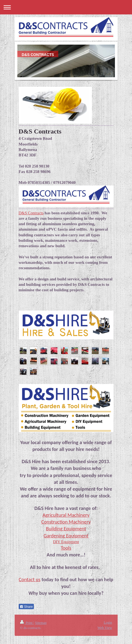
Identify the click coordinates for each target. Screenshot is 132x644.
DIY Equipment (66, 542)
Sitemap (41, 623)
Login (108, 622)
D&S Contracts (31, 213)
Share (26, 607)
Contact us (30, 579)
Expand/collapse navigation (66, 7)
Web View (105, 628)
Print (27, 623)
